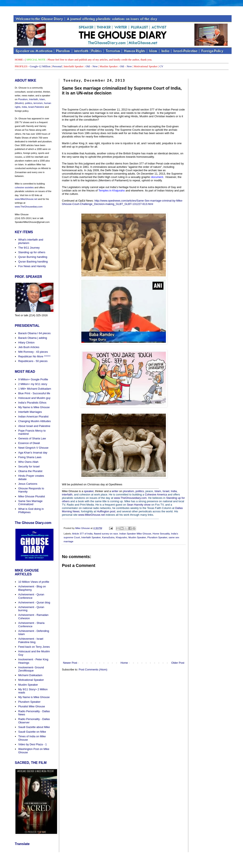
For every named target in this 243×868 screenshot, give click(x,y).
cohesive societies (24, 187)
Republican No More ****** (34, 356)
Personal (57, 66)
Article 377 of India (82, 534)
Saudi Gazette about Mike (34, 727)
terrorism (38, 103)
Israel (166, 491)
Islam (158, 491)
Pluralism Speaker (157, 537)
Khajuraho (121, 537)
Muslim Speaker (137, 537)
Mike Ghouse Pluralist (31, 496)
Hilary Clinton (26, 342)
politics (139, 491)
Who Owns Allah (28, 462)
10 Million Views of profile (34, 582)
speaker (89, 491)
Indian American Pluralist (33, 417)
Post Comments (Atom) (93, 670)
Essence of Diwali (29, 443)
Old (88, 66)
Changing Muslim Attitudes (34, 421)
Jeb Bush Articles (29, 347)
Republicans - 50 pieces (33, 361)
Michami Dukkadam (30, 675)
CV (161, 66)
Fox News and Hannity (32, 266)
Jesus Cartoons (28, 484)
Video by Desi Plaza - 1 (32, 744)
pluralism (128, 491)
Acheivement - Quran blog (34, 602)
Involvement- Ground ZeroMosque (31, 669)
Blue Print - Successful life (34, 393)
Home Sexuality (161, 534)
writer (115, 491)
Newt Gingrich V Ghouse (33, 448)
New (95, 66)
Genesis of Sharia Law (32, 438)
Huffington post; (106, 511)
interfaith (67, 495)
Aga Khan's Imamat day (33, 453)
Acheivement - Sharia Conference (31, 625)
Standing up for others (32, 252)
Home (124, 663)
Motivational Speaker (31, 680)
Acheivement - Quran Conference (31, 596)
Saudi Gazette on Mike (32, 732)
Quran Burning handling (33, 257)
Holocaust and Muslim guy (34, 398)
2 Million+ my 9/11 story (33, 384)
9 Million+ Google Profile (33, 379)
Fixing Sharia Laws (30, 457)
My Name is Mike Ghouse (34, 407)
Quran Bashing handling (33, 262)
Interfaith (33, 99)
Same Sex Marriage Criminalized (30, 503)
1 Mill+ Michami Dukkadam (35, 389)
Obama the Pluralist (30, 471)
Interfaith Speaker (91, 537)
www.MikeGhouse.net (91, 515)
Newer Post (70, 663)
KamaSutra (108, 537)
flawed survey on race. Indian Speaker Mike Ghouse (123, 534)
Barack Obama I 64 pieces (34, 333)
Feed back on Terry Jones (34, 647)
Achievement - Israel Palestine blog (31, 640)
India (174, 491)
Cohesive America (156, 495)
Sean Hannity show (139, 505)
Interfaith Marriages (30, 412)
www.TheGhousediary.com (130, 498)
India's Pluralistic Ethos (32, 403)
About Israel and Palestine (34, 426)
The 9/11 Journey (29, 248)
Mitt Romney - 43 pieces (33, 352)
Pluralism (23, 99)
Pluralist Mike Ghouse (31, 706)
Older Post (178, 663)
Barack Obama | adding (33, 338)
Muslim (19, 103)
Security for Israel (29, 466)
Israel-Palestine (36, 107)
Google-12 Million (40, 66)
